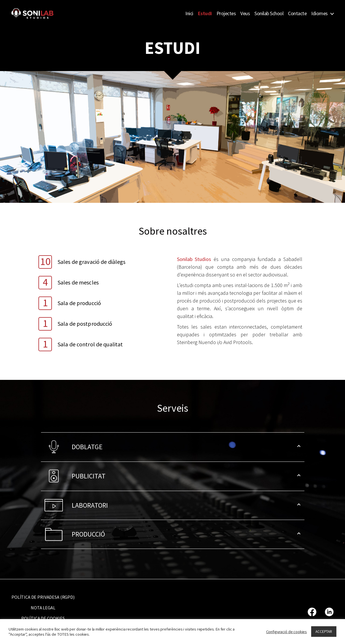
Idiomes (319, 13)
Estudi (205, 13)
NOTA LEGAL (43, 608)
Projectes (226, 13)
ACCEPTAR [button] (324, 632)
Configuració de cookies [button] (287, 632)
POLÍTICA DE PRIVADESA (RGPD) (43, 597)
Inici (189, 13)
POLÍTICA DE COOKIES (43, 618)
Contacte (297, 13)
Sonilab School (269, 13)
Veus (245, 13)
